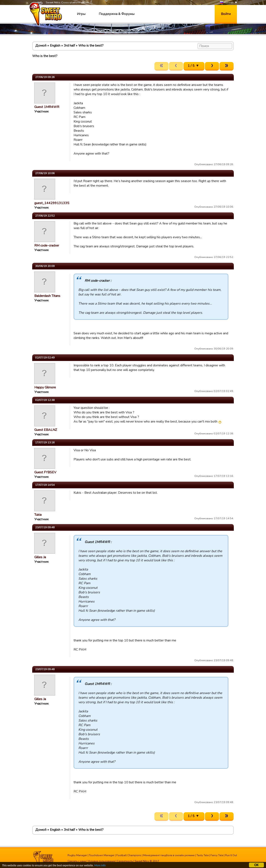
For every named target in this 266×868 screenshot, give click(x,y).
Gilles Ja (40, 557)
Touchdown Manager (102, 855)
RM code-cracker (47, 246)
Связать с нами (77, 861)
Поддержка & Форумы (117, 14)
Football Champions (129, 855)
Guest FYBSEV (45, 472)
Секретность (125, 861)
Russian (227, 3)
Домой (41, 46)
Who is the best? (91, 46)
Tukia (38, 515)
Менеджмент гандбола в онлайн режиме (169, 855)
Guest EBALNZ (46, 430)
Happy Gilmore (45, 387)
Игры (81, 14)
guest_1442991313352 (53, 203)
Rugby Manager (77, 855)
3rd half (69, 46)
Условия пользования (101, 861)
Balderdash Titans (47, 296)
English (55, 46)
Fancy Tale (217, 855)
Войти (226, 14)
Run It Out (231, 855)
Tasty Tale (203, 855)
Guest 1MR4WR (47, 107)
